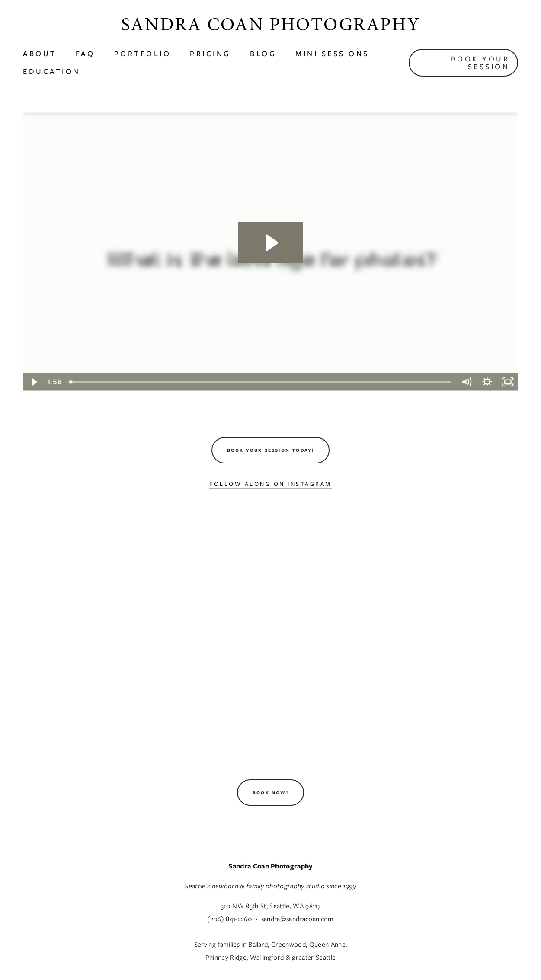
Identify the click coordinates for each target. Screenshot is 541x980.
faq (85, 54)
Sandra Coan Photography (270, 24)
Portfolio (143, 54)
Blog (263, 54)
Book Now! (270, 793)
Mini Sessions (332, 54)
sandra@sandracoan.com (298, 919)
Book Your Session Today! (271, 450)
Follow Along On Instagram (270, 484)
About (40, 54)
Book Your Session (480, 63)
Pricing (210, 54)
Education (52, 71)
